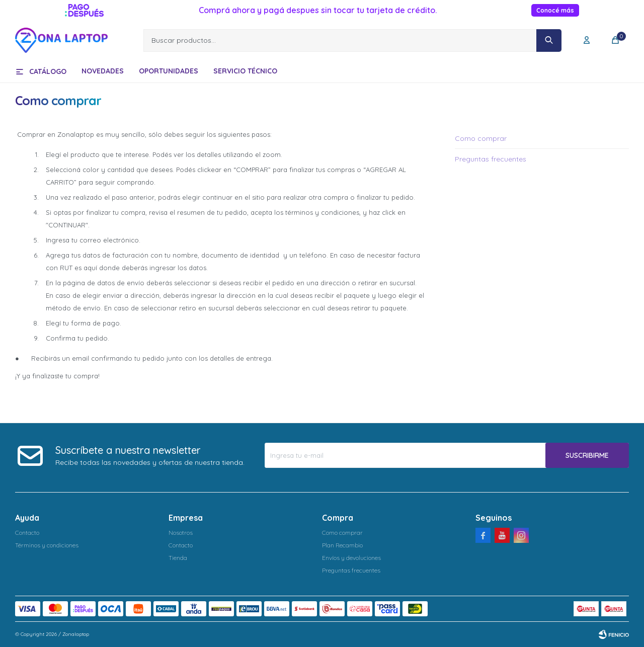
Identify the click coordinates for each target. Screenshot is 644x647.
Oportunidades (169, 71)
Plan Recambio (342, 545)
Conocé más (555, 10)
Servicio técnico (245, 71)
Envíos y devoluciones (351, 558)
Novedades (103, 71)
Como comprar (481, 138)
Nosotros (181, 533)
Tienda (178, 558)
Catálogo (48, 71)
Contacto (27, 533)
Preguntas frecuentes (491, 159)
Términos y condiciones (47, 545)
